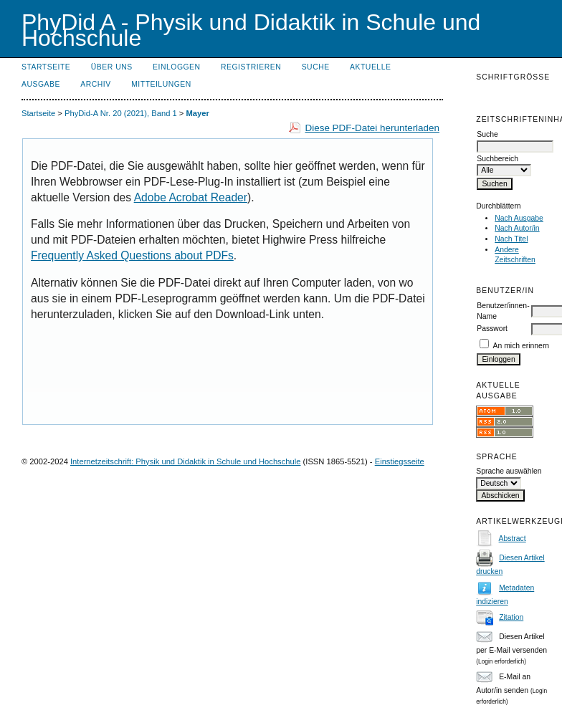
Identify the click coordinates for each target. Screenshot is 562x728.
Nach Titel (511, 239)
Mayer (197, 113)
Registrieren (251, 67)
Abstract (513, 538)
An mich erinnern (521, 346)
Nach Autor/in (517, 228)
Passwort (492, 329)
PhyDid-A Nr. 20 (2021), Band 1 (121, 113)
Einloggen (176, 67)
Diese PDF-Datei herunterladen (372, 128)
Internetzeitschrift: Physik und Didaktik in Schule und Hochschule (186, 461)
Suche (316, 67)
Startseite (46, 67)
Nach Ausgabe (519, 218)
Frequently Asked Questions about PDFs (132, 255)
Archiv (95, 84)
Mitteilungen (161, 84)
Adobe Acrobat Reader (191, 197)
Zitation (511, 617)
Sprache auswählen (509, 471)
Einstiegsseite (400, 461)
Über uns (112, 67)
